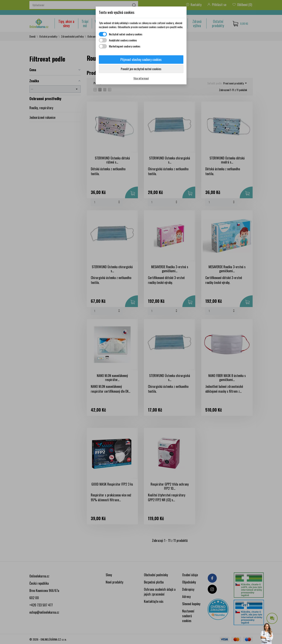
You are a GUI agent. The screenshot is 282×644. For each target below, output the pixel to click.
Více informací (141, 78)
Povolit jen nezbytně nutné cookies (141, 69)
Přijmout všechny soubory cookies (141, 60)
